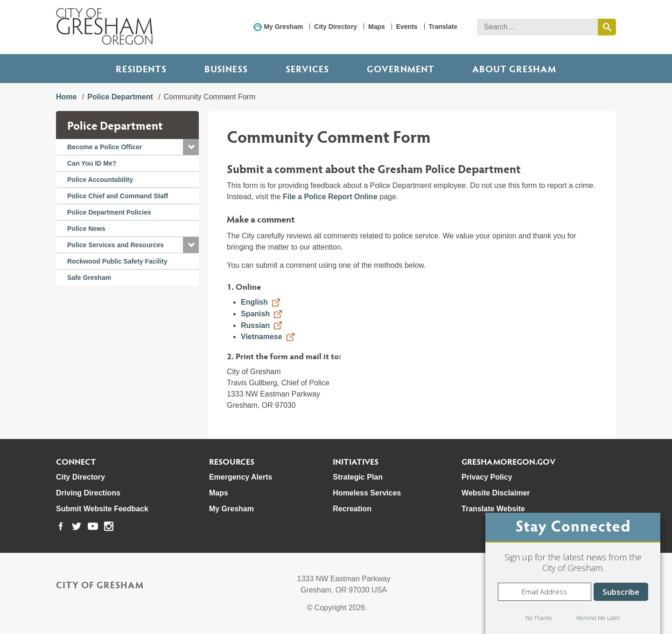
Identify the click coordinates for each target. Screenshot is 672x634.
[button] (191, 147)
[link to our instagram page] (109, 526)
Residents (141, 69)
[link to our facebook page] (61, 526)
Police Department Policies (109, 212)
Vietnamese (262, 337)
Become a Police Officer (105, 147)
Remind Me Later (598, 618)
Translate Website (493, 509)
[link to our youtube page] (93, 526)
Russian (255, 325)
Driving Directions (88, 493)
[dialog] (573, 573)
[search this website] (607, 27)
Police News (86, 229)
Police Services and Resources (115, 245)
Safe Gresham (89, 278)
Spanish (255, 314)
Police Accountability (100, 180)
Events (407, 27)
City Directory (336, 27)
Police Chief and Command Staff (118, 196)
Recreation (352, 509)
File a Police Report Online (330, 197)
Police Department (120, 97)
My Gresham (283, 27)
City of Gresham (100, 585)
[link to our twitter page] (77, 526)
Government (401, 69)
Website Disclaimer (496, 493)
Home (66, 97)
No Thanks (539, 618)
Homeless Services (367, 493)
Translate (443, 27)
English (254, 302)
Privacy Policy (487, 477)
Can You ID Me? (92, 163)
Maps (377, 27)
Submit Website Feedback (102, 509)
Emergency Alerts (241, 477)
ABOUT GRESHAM (514, 69)
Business (226, 69)
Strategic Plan (358, 477)
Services (307, 69)
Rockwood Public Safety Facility (117, 261)
